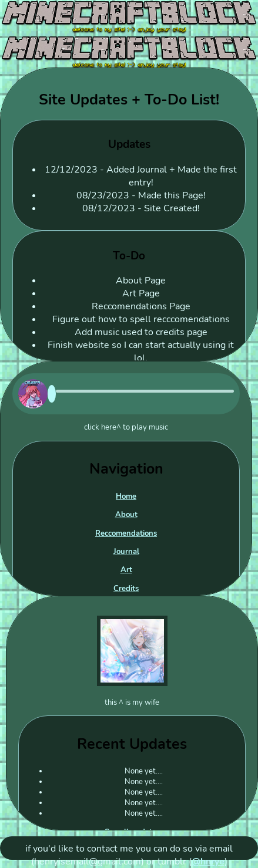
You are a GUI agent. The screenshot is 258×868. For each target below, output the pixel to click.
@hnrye (208, 862)
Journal (126, 552)
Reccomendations (126, 533)
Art (126, 570)
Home (126, 497)
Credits (126, 589)
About (126, 515)
